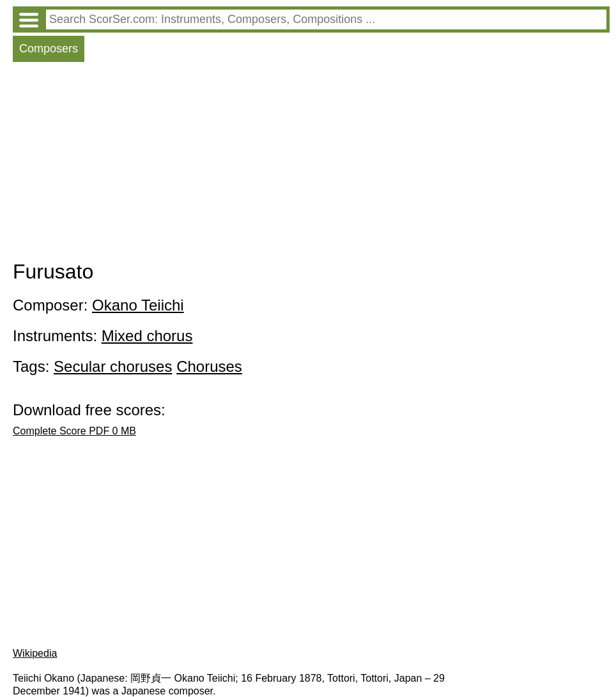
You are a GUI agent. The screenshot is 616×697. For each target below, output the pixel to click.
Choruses (209, 366)
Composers (49, 49)
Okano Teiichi (138, 305)
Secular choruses (113, 366)
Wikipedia (35, 653)
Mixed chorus (147, 336)
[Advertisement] (311, 164)
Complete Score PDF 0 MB (74, 431)
